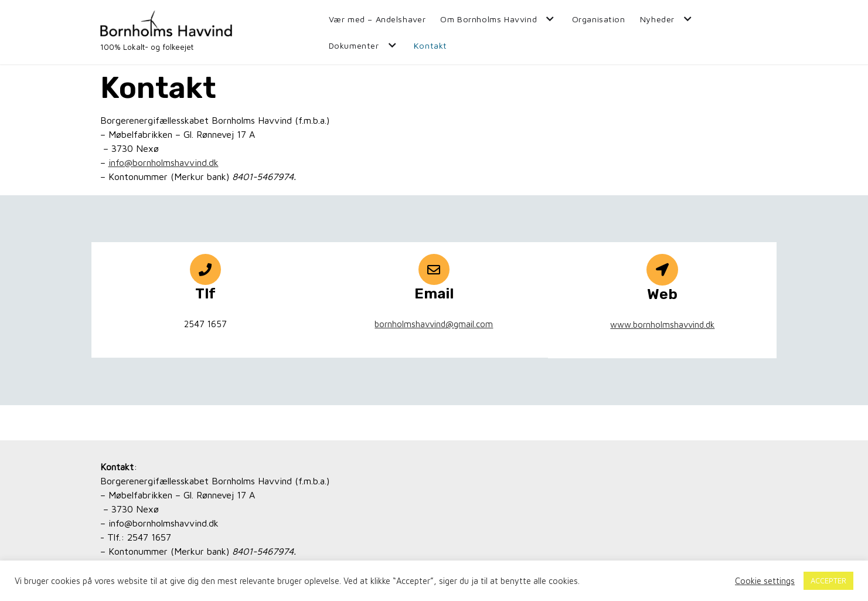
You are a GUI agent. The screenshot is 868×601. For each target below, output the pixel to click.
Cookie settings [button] (765, 581)
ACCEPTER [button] (828, 580)
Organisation (599, 19)
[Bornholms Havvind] (166, 32)
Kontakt (430, 45)
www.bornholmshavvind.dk (662, 325)
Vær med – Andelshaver (377, 19)
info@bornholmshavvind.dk (164, 162)
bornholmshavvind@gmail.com (434, 324)
